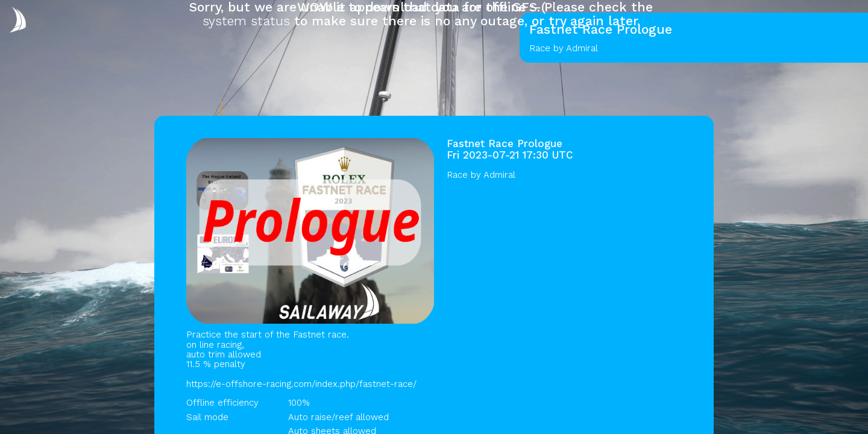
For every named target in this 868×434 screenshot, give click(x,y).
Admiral (499, 175)
